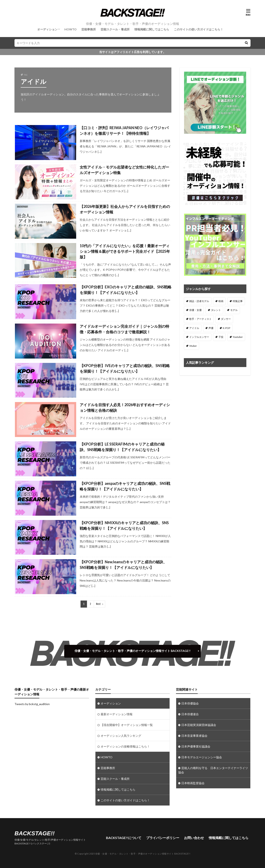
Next (98, 604)
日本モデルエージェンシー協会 (202, 757)
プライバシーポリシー (163, 838)
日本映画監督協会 (193, 783)
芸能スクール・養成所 (115, 29)
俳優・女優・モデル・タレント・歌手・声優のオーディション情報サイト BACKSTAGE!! (132, 651)
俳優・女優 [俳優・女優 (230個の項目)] (195, 310)
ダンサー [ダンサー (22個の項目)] (226, 319)
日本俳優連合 (190, 714)
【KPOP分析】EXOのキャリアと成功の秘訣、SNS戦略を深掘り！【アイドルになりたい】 (126, 290)
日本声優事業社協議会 (196, 746)
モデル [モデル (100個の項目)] (234, 310)
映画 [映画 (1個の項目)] (221, 301)
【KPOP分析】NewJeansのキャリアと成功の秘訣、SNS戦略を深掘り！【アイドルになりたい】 (123, 565)
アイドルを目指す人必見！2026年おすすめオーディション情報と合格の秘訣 (125, 408)
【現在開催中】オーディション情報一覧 (127, 725)
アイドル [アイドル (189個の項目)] (194, 328)
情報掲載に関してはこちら (152, 29)
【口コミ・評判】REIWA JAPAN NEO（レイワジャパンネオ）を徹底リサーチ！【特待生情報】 (124, 131)
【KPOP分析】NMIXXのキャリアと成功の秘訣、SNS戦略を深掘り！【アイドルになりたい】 (124, 525)
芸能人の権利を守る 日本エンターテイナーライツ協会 (213, 770)
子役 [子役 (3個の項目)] (221, 337)
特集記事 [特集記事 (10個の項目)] (238, 301)
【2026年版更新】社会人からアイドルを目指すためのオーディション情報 (125, 209)
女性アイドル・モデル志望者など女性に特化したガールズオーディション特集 (124, 170)
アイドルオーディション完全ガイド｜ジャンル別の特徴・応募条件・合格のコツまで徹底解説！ (124, 329)
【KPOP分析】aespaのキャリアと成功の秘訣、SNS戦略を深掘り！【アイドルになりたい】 (125, 486)
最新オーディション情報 (117, 714)
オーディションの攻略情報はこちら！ (125, 746)
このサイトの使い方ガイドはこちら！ (199, 29)
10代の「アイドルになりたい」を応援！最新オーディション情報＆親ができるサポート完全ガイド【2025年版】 (125, 251)
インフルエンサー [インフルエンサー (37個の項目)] (199, 337)
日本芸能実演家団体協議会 (199, 725)
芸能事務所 (89, 29)
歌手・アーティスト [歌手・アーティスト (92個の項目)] (200, 319)
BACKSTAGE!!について (124, 838)
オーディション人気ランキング (121, 736)
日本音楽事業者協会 (194, 736)
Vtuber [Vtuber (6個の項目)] (193, 346)
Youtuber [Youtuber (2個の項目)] (238, 337)
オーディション (47, 29)
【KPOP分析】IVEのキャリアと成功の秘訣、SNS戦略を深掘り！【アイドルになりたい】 (125, 368)
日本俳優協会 (190, 703)
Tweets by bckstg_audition (32, 704)
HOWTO (70, 29)
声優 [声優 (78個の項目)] (211, 328)
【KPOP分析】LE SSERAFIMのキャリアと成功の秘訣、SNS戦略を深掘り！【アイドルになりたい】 (122, 447)
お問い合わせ (194, 838)
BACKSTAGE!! (35, 833)
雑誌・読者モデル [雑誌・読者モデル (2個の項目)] (199, 301)
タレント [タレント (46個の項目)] (216, 310)
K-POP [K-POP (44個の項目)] (226, 328)
